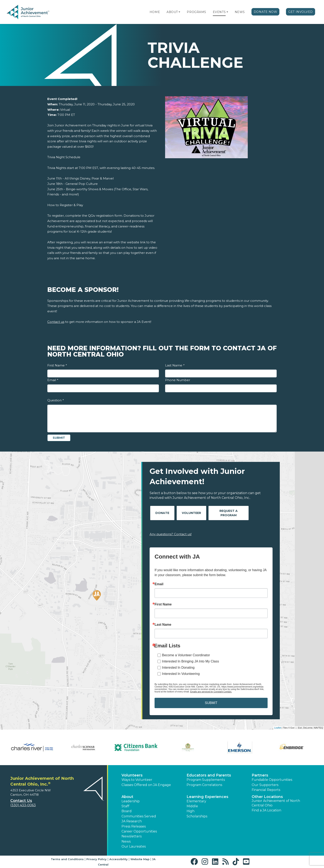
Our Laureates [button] (134, 846)
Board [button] (127, 811)
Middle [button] (192, 806)
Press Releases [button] (134, 826)
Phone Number (178, 380)
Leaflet (278, 728)
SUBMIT (211, 703)
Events (219, 12)
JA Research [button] (132, 821)
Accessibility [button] (119, 859)
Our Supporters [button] (265, 785)
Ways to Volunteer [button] (137, 780)
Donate (162, 513)
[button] (179, 12)
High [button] (191, 811)
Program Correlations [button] (204, 785)
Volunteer (191, 513)
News (240, 12)
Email (53, 380)
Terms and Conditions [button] (67, 859)
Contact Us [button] (21, 801)
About (172, 12)
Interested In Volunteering (181, 674)
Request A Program (229, 513)
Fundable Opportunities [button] (272, 780)
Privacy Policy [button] (96, 859)
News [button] (126, 841)
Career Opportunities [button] (139, 831)
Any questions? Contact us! (171, 534)
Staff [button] (125, 806)
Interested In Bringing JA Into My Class (191, 661)
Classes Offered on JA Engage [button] (146, 785)
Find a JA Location (266, 810)
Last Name (175, 365)
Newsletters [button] (132, 836)
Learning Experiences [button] (207, 797)
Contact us (56, 322)
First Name (57, 365)
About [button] (127, 797)
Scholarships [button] (197, 816)
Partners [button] (260, 775)
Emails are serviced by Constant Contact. (211, 692)
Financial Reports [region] (266, 790)
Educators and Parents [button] (209, 775)
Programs (196, 12)
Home (155, 12)
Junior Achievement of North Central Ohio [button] (276, 803)
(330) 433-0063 (23, 805)
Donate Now (266, 12)
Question (55, 400)
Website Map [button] (140, 859)
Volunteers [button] (132, 775)
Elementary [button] (196, 801)
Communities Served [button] (139, 816)
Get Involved (301, 12)
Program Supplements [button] (206, 780)
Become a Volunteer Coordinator (186, 655)
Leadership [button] (131, 801)
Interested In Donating (178, 668)
